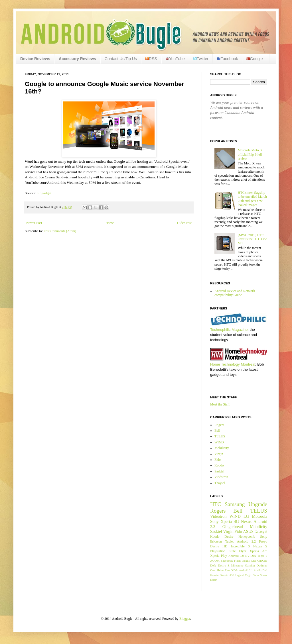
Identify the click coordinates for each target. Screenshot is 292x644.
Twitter (201, 59)
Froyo (263, 541)
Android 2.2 (246, 541)
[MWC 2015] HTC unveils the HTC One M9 (252, 239)
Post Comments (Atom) (60, 231)
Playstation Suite (223, 551)
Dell (265, 570)
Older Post (184, 223)
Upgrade (258, 504)
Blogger (185, 619)
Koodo (219, 465)
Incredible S (240, 546)
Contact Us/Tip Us (121, 59)
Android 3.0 (236, 556)
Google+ (256, 59)
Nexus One (249, 561)
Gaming (250, 565)
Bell (217, 431)
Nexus (246, 521)
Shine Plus (223, 570)
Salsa (256, 575)
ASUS (248, 531)
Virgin (219, 454)
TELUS (220, 436)
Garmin (214, 575)
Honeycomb (247, 537)
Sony (214, 521)
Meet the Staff (220, 404)
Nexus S (260, 546)
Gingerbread (233, 527)
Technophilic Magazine (229, 330)
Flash (237, 561)
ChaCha (262, 561)
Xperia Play (219, 556)
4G (236, 521)
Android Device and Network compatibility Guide (235, 293)
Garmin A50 (227, 575)
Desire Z (224, 565)
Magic (249, 575)
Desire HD (219, 546)
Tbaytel (220, 483)
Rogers (219, 425)
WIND (219, 442)
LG (246, 516)
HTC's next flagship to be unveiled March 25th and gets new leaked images (252, 199)
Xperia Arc (258, 551)
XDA (235, 570)
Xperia (226, 521)
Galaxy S (261, 532)
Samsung (235, 504)
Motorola (259, 516)
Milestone (237, 565)
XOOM (215, 561)
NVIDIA (251, 556)
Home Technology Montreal (233, 364)
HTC (216, 504)
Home (110, 223)
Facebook (227, 59)
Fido (218, 460)
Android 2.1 (246, 570)
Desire (229, 537)
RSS (151, 59)
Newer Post (34, 223)
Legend (239, 575)
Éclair (213, 580)
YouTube (175, 59)
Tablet (230, 541)
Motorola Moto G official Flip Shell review (250, 154)
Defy (213, 565)
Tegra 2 (262, 556)
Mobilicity (222, 448)
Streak (264, 575)
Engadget (45, 193)
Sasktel (219, 471)
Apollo (258, 570)
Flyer (243, 551)
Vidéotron (221, 477)
